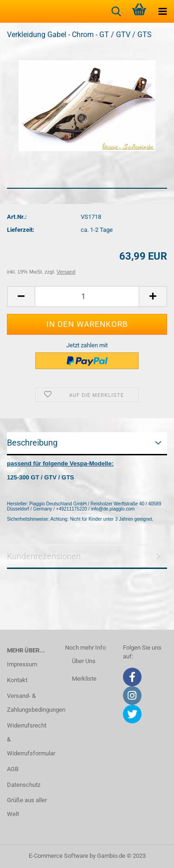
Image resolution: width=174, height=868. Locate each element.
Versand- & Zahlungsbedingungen (29, 703)
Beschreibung (32, 443)
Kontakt (17, 680)
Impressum (22, 664)
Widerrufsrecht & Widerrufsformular (29, 739)
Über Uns (84, 661)
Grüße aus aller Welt (27, 807)
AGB (13, 769)
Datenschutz (24, 785)
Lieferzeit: (21, 230)
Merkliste (84, 679)
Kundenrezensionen (44, 556)
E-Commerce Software (58, 856)
